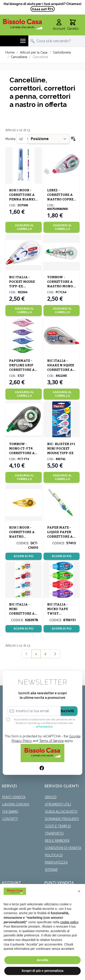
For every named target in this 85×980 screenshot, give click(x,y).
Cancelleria (19, 57)
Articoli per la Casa (34, 52)
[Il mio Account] (59, 25)
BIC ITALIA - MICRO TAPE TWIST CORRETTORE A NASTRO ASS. (60, 614)
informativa (44, 727)
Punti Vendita (14, 797)
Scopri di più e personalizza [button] (42, 971)
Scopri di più (23, 556)
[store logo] (23, 24)
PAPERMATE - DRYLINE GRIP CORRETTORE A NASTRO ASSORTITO (22, 370)
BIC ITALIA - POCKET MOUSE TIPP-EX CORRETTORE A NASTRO (22, 286)
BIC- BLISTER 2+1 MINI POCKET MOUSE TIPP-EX (61, 449)
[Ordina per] (49, 139)
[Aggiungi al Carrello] (24, 227)
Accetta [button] (42, 960)
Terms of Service (51, 741)
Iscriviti (67, 711)
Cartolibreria (62, 52)
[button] (79, 891)
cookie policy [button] (69, 922)
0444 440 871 (43, 9)
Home (10, 52)
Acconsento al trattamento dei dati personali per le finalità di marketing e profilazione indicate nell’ (44, 723)
